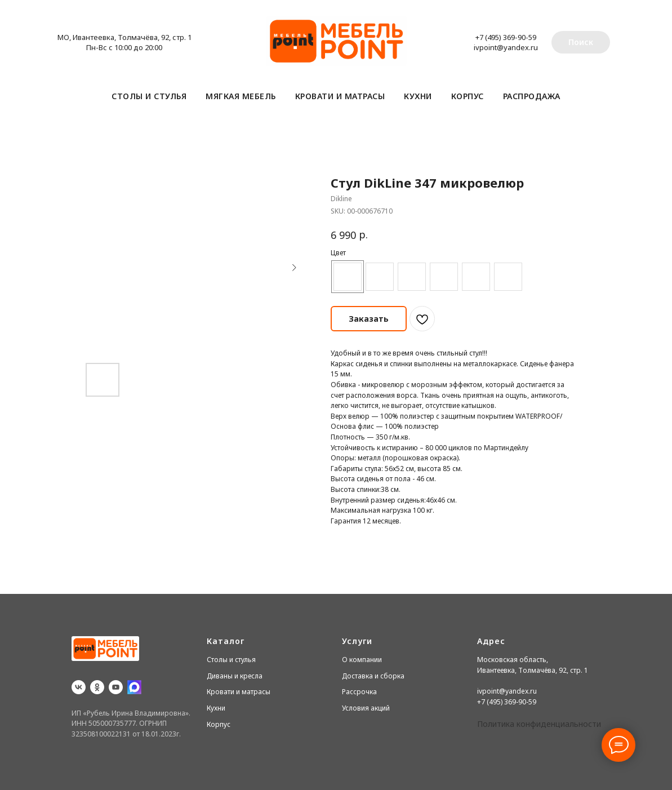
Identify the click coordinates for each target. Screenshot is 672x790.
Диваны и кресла (235, 676)
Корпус (468, 96)
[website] (134, 687)
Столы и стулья (149, 96)
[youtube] (116, 687)
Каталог (226, 641)
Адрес (491, 641)
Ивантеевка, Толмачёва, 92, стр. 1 (533, 670)
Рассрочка (359, 692)
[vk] (79, 687)
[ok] (97, 687)
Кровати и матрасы (340, 96)
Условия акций (366, 708)
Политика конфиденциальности (539, 724)
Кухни (418, 96)
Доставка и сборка (373, 676)
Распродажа (532, 96)
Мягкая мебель (241, 96)
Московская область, (513, 660)
